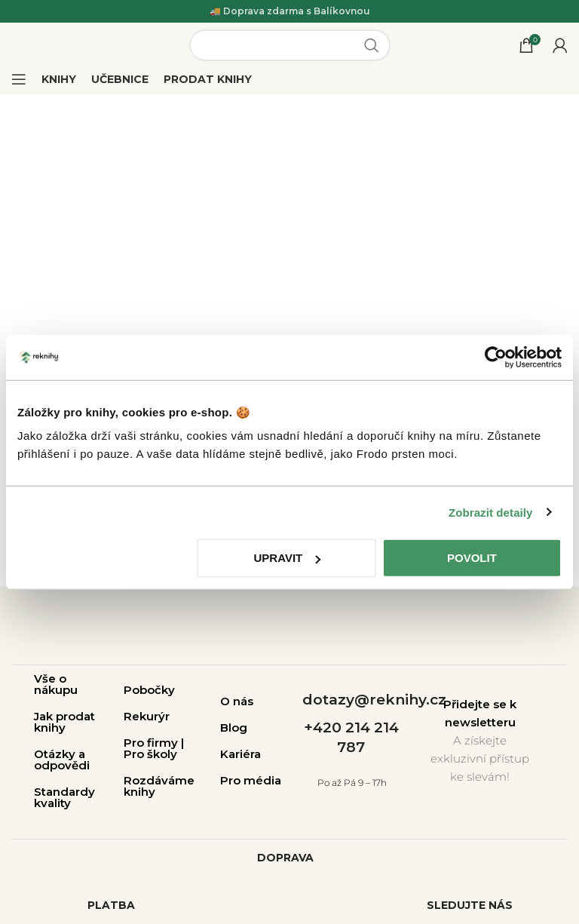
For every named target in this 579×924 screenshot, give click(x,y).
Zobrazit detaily (491, 512)
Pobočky (149, 690)
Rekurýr (147, 716)
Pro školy (150, 754)
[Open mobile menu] (19, 79)
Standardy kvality (64, 797)
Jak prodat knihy (64, 722)
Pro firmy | (154, 743)
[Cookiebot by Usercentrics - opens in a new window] (496, 357)
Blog (234, 728)
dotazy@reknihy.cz (374, 700)
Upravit (288, 558)
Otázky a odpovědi (62, 760)
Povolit (472, 558)
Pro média (251, 780)
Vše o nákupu (56, 684)
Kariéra (240, 754)
